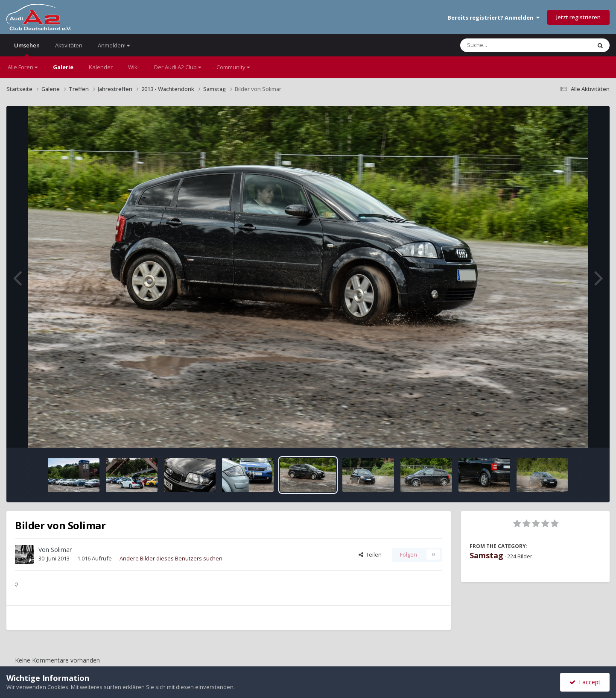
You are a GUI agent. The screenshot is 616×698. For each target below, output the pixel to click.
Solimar (61, 550)
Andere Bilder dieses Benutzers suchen (171, 558)
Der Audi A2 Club (178, 67)
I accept (585, 682)
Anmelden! (114, 45)
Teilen (370, 554)
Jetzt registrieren (578, 17)
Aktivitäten (69, 45)
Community (233, 67)
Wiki (133, 67)
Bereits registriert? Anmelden (493, 18)
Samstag (486, 555)
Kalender (101, 67)
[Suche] (508, 45)
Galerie (63, 67)
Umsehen (27, 49)
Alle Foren (23, 67)
